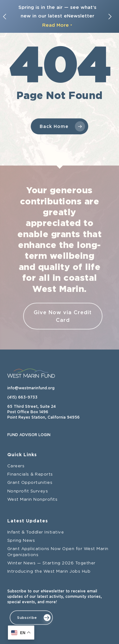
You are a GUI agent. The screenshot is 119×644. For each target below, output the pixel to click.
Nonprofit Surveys (28, 491)
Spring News (21, 541)
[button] (31, 617)
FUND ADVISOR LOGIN (29, 435)
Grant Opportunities (30, 483)
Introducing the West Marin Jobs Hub (49, 572)
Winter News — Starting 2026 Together (51, 563)
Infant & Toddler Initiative (36, 532)
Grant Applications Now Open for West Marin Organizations (58, 552)
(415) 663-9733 (22, 397)
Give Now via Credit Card (63, 316)
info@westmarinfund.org (31, 388)
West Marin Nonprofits (33, 500)
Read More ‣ (57, 25)
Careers (16, 466)
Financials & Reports (30, 474)
